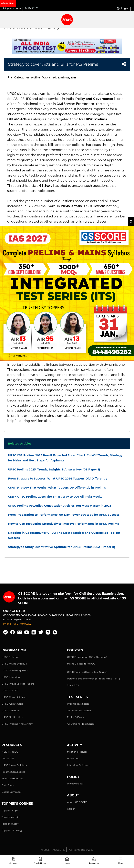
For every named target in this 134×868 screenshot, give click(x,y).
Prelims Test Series (78, 704)
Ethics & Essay (76, 717)
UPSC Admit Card (12, 704)
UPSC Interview (11, 677)
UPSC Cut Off (10, 690)
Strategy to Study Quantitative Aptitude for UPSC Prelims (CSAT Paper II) (62, 547)
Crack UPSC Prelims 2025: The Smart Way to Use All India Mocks (55, 497)
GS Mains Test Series (79, 710)
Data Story (8, 785)
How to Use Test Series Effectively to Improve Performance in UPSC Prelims (63, 524)
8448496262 (32, 8)
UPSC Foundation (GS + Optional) (87, 657)
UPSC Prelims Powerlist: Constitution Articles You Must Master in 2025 (60, 506)
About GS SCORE (77, 802)
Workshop (73, 758)
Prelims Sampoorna (13, 772)
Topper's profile (11, 817)
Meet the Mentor (77, 752)
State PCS (73, 685)
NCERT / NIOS (10, 752)
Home (67, 861)
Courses (13, 861)
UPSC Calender (11, 710)
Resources (94, 861)
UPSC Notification (12, 717)
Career (71, 809)
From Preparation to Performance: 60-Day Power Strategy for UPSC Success (64, 515)
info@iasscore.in (12, 8)
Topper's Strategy (12, 830)
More (121, 861)
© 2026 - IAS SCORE (53, 850)
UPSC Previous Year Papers (18, 684)
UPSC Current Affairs (14, 697)
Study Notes (40, 861)
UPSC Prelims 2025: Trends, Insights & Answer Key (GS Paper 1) (54, 469)
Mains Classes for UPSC (81, 664)
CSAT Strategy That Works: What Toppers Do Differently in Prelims (57, 488)
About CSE (8, 758)
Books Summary (11, 792)
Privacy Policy (75, 784)
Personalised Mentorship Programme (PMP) (94, 679)
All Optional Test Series (81, 724)
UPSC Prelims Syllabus (15, 670)
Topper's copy (10, 810)
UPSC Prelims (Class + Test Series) (87, 672)
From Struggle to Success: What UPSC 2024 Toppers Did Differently (58, 479)
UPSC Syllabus (10, 657)
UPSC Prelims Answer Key (17, 724)
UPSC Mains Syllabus (14, 664)
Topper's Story (10, 824)
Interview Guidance (79, 765)
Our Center (14, 611)
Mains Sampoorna (12, 778)
